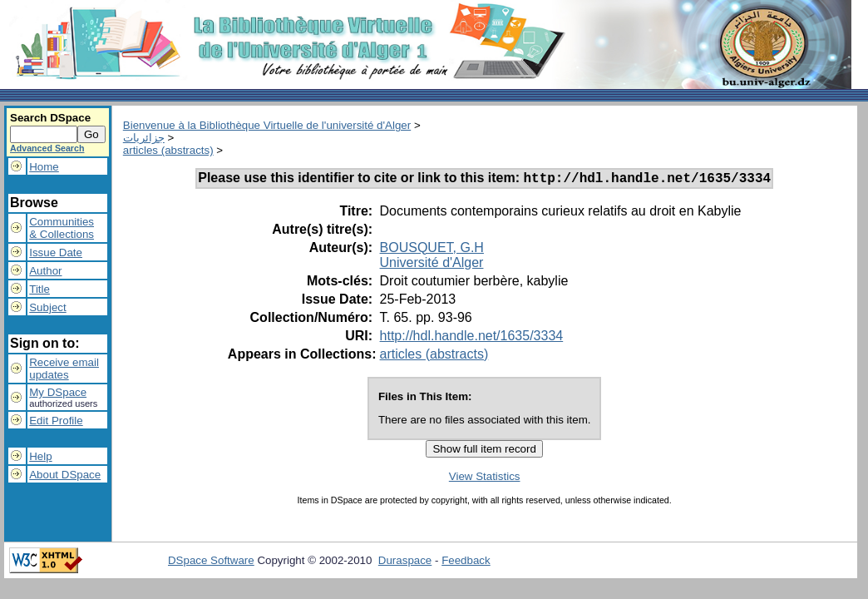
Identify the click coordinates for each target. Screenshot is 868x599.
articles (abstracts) (168, 150)
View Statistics (485, 479)
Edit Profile (56, 421)
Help (40, 456)
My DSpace (58, 392)
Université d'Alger (432, 265)
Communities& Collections (62, 228)
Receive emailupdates (64, 369)
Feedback (466, 563)
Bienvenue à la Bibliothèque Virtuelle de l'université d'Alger (267, 125)
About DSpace (65, 475)
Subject (47, 307)
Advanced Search (47, 148)
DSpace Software (211, 563)
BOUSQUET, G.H (432, 250)
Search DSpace (50, 118)
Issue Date (56, 252)
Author (45, 271)
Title (39, 289)
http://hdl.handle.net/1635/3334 (472, 338)
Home (44, 167)
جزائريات (144, 138)
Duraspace (405, 563)
